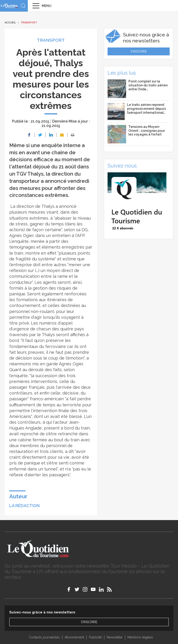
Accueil (10, 23)
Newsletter (115, 637)
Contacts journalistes (44, 637)
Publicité (95, 637)
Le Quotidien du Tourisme (9, 6)
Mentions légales (140, 637)
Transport (29, 23)
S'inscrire (139, 51)
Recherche (23, 6)
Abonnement (74, 637)
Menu (47, 6)
